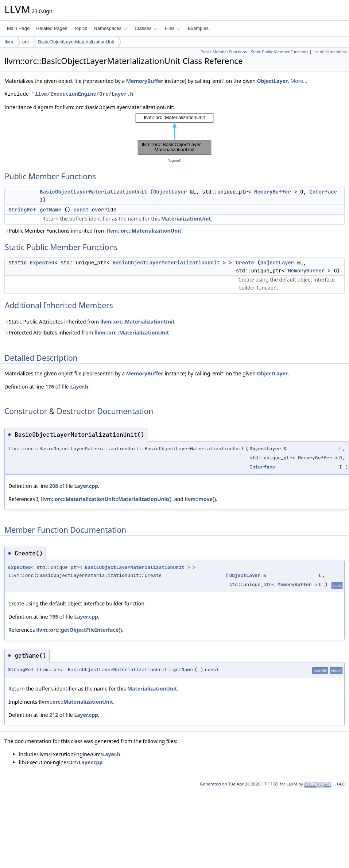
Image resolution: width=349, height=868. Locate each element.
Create (245, 263)
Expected (42, 263)
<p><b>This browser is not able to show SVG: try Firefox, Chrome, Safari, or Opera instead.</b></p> (174, 134)
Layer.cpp (86, 486)
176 (50, 387)
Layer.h (79, 387)
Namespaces (110, 28)
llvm (9, 42)
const (81, 210)
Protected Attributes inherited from (87, 332)
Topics (80, 28)
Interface (323, 192)
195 (54, 617)
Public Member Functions (224, 52)
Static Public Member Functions (280, 52)
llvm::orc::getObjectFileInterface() (79, 630)
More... (299, 81)
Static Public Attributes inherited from (90, 322)
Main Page (18, 28)
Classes (146, 28)
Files (172, 28)
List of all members (330, 52)
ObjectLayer (272, 81)
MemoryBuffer (145, 81)
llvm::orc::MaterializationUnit (144, 231)
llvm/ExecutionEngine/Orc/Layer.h (84, 94)
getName (51, 210)
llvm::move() (201, 499)
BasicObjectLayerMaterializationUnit (76, 42)
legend (175, 160)
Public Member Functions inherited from (93, 231)
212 (54, 715)
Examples (198, 28)
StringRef (22, 210)
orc (26, 42)
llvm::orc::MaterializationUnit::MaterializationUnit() (106, 499)
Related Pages (52, 28)
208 (54, 486)
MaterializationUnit (186, 219)
